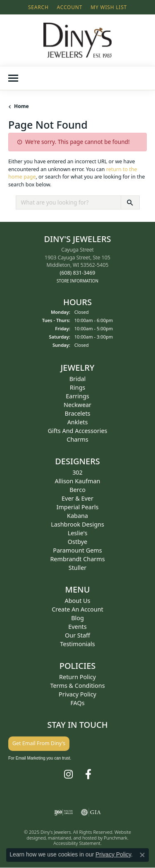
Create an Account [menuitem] (77, 609)
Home (21, 106)
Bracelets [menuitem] (77, 413)
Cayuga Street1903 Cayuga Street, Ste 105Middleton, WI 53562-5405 (77, 265)
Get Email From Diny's (39, 743)
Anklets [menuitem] (78, 422)
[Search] (38, 7)
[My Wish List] (109, 7)
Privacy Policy (113, 854)
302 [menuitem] (77, 472)
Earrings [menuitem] (77, 396)
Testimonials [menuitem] (77, 644)
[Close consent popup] (142, 855)
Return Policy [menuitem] (77, 677)
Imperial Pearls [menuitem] (78, 507)
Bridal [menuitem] (78, 379)
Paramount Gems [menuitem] (77, 550)
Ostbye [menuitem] (77, 542)
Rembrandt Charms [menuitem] (77, 559)
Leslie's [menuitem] (78, 533)
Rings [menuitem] (77, 387)
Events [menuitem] (77, 627)
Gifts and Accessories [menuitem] (78, 431)
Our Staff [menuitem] (77, 635)
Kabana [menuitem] (77, 516)
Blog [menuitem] (77, 618)
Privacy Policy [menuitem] (77, 694)
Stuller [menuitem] (77, 568)
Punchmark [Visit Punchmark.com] (116, 838)
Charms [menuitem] (77, 439)
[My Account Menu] (70, 7)
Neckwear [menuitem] (77, 405)
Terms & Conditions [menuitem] (77, 686)
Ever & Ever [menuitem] (77, 498)
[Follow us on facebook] (88, 774)
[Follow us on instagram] (68, 774)
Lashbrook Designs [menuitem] (77, 524)
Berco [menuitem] (77, 490)
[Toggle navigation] (13, 78)
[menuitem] (63, 812)
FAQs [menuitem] (77, 703)
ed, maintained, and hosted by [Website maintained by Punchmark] (72, 838)
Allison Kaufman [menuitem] (78, 481)
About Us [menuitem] (78, 601)
